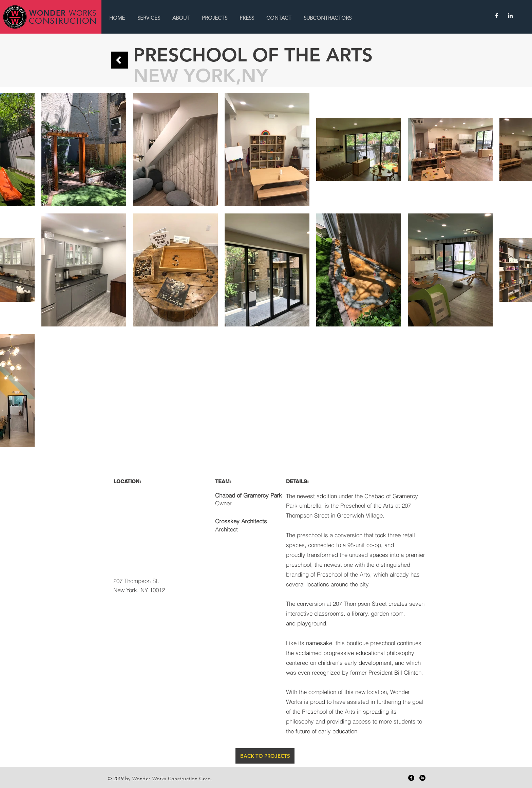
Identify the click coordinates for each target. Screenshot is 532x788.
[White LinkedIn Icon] (510, 16)
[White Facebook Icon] (497, 16)
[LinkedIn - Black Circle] (422, 778)
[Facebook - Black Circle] (411, 778)
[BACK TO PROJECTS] (265, 756)
